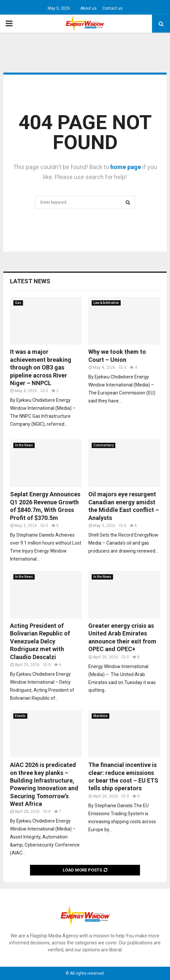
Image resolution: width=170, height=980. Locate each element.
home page (126, 167)
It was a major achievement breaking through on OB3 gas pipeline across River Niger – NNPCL (41, 367)
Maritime (100, 716)
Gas (18, 303)
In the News (24, 445)
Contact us (112, 8)
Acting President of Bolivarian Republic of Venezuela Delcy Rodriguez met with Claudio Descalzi (40, 641)
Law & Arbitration (106, 303)
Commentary (103, 445)
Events (20, 716)
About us (88, 8)
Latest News (30, 281)
